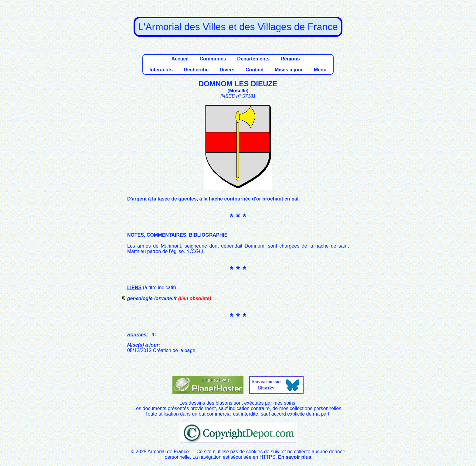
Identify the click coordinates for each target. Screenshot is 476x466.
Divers (227, 70)
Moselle (238, 91)
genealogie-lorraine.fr (152, 298)
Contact (255, 70)
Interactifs (161, 70)
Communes (213, 59)
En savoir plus (295, 457)
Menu (320, 70)
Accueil (180, 59)
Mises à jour (289, 70)
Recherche (196, 70)
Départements (253, 59)
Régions (290, 59)
